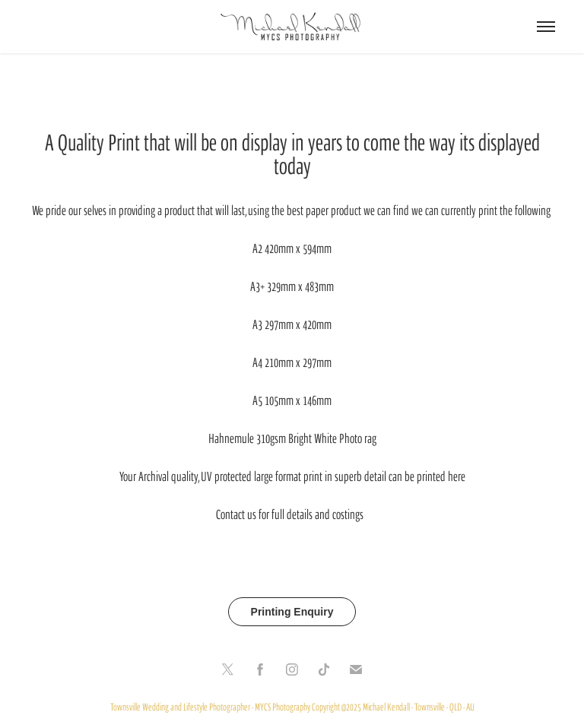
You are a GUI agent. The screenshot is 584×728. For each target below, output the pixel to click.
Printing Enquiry (292, 612)
